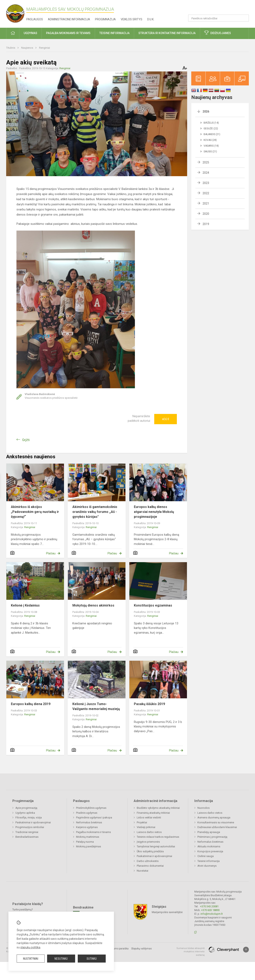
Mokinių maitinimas (88, 837)
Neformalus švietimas (89, 822)
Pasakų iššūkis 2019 (149, 704)
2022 (206, 193)
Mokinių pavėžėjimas (89, 846)
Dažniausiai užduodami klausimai (217, 827)
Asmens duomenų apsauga (214, 817)
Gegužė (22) (211, 129)
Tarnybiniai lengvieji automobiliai (156, 846)
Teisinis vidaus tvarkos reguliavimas (158, 837)
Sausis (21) (210, 152)
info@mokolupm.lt (212, 914)
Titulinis (11, 48)
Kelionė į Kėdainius (25, 605)
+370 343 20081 (209, 906)
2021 (206, 203)
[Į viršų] (246, 950)
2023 (206, 183)
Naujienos (27, 48)
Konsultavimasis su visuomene (216, 822)
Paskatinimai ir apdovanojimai (33, 822)
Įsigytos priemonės (148, 842)
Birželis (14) (211, 123)
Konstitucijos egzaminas (153, 605)
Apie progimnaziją (26, 808)
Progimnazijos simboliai (30, 827)
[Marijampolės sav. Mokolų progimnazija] (16, 13)
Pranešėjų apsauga (209, 832)
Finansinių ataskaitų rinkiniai (153, 813)
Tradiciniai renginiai (27, 832)
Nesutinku (61, 959)
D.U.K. (151, 19)
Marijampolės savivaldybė (167, 912)
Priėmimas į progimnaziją (212, 837)
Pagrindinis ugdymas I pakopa (94, 817)
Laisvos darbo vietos (149, 832)
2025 (206, 162)
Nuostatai (143, 871)
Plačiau (51, 553)
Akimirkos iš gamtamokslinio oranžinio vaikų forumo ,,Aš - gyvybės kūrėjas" (95, 512)
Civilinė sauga (206, 856)
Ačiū (166, 419)
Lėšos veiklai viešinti (149, 817)
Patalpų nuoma (85, 842)
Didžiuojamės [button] (221, 33)
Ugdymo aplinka (25, 813)
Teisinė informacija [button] (114, 33)
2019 (206, 224)
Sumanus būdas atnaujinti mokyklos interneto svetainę (191, 952)
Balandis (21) (212, 134)
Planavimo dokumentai (150, 866)
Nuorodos (203, 808)
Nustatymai (31, 959)
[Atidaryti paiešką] (244, 18)
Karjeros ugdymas (87, 827)
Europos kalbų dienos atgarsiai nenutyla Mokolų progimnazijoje (154, 512)
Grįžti (26, 440)
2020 (206, 214)
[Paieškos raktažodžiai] (218, 18)
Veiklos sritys (132, 19)
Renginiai (45, 48)
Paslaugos (35, 19)
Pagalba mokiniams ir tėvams (93, 832)
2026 (206, 111)
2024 (206, 173)
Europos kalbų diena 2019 (31, 704)
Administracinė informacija (69, 19)
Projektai (142, 822)
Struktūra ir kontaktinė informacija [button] (167, 33)
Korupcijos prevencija (210, 851)
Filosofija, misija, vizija (29, 817)
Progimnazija (105, 19)
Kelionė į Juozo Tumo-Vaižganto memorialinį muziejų (96, 706)
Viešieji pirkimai (146, 827)
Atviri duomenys (207, 866)
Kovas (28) (210, 140)
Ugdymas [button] (30, 33)
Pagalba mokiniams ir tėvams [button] (68, 33)
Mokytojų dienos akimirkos (93, 605)
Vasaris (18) (211, 146)
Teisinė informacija (209, 861)
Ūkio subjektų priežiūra (150, 851)
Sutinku (92, 959)
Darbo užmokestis (148, 861)
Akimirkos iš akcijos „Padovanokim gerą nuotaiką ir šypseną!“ (35, 512)
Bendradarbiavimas (27, 837)
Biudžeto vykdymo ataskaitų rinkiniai (158, 808)
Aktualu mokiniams (209, 846)
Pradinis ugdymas (87, 813)
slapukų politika (30, 947)
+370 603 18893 (210, 910)
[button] (221, 9)
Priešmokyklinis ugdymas (91, 808)
